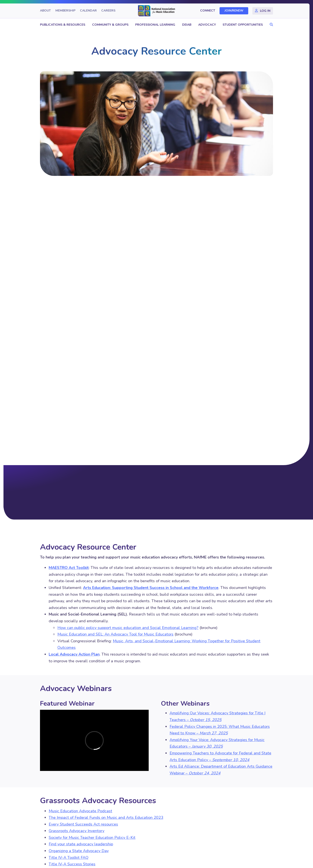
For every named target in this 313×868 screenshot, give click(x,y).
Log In (265, 11)
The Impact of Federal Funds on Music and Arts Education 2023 (106, 818)
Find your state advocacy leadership (81, 844)
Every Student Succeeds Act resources (83, 824)
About (45, 11)
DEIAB (187, 25)
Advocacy (207, 25)
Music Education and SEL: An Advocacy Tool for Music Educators (115, 634)
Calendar (88, 11)
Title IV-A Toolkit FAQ (69, 858)
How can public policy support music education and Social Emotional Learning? (128, 628)
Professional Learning (155, 25)
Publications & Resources (63, 25)
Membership (65, 11)
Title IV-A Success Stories (72, 864)
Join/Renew (234, 11)
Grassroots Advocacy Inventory (77, 831)
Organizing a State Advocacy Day (79, 851)
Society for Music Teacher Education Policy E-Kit (92, 838)
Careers (108, 11)
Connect (208, 11)
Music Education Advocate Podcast (80, 811)
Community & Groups (110, 25)
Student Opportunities (243, 25)
